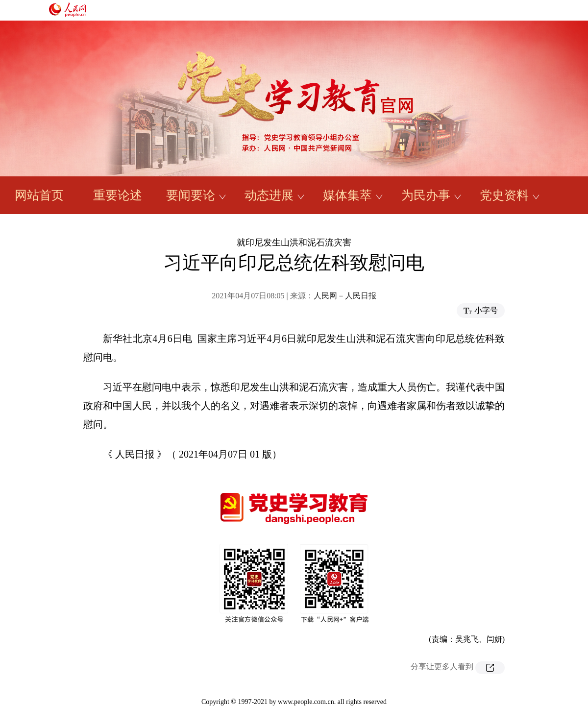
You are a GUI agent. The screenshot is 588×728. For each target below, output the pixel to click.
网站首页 (39, 195)
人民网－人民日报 (345, 296)
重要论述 (118, 195)
